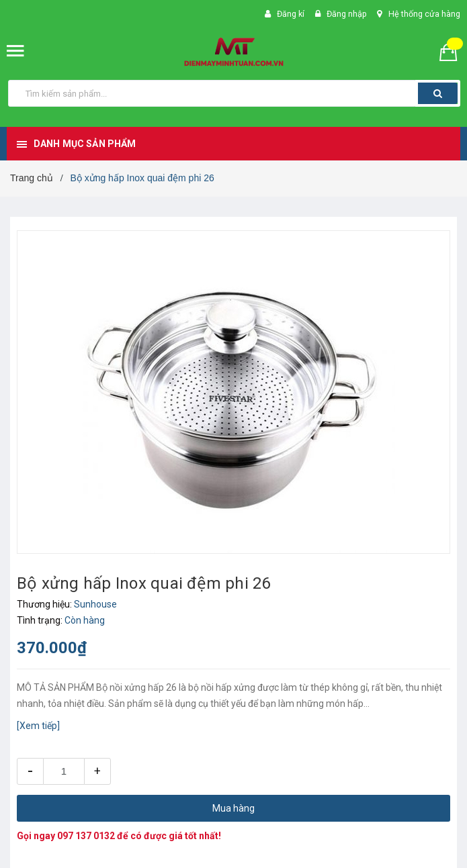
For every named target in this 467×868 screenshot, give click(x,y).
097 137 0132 (86, 836)
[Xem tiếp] (38, 726)
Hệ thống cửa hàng (424, 14)
